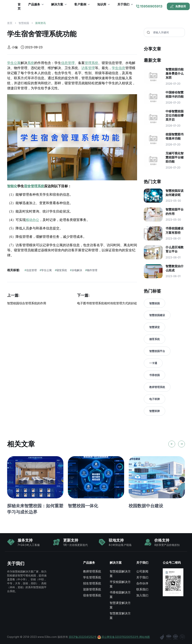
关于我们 (142, 577)
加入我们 (142, 595)
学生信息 (118, 68)
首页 (10, 23)
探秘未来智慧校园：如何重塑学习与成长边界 (35, 509)
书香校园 (154, 375)
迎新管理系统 (92, 589)
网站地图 (145, 637)
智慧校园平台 (157, 351)
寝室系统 (61, 270)
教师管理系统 (157, 387)
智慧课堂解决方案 (120, 605)
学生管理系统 (92, 577)
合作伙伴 (142, 583)
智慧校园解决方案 (120, 574)
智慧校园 (24, 23)
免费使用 (178, 6)
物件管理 (91, 270)
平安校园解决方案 (120, 584)
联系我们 (142, 589)
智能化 (12, 186)
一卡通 (153, 363)
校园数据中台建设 (146, 506)
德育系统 (154, 339)
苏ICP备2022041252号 (83, 637)
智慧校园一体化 (83, 506)
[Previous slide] (172, 444)
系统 (31, 63)
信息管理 (68, 63)
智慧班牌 (154, 411)
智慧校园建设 (157, 315)
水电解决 (76, 270)
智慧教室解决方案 (120, 616)
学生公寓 (14, 63)
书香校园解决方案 (120, 595)
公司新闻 (142, 571)
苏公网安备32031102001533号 (118, 637)
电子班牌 (154, 399)
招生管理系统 (92, 583)
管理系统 (91, 63)
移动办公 (32, 220)
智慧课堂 (154, 327)
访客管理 (88, 68)
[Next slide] (181, 444)
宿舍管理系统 (34, 186)
